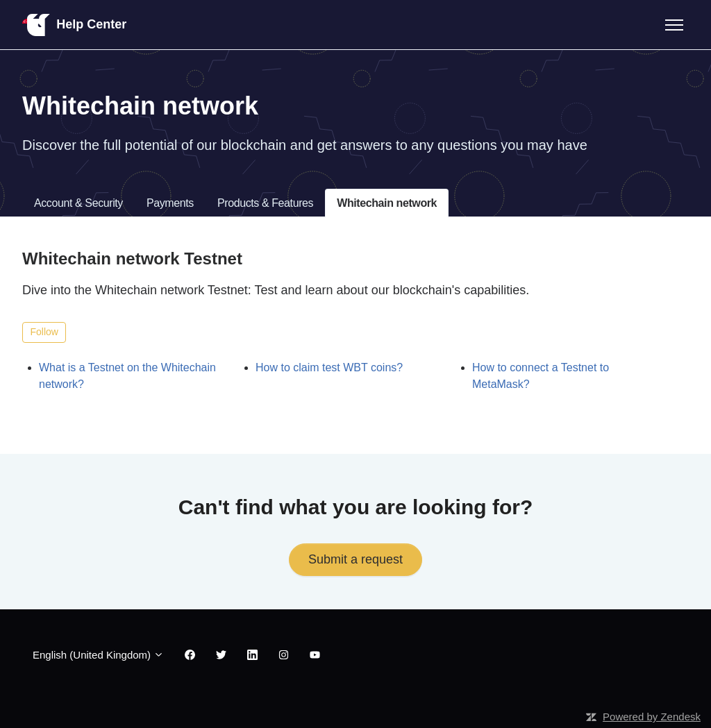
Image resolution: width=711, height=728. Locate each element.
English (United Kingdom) (98, 655)
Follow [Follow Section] (44, 332)
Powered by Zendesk (652, 717)
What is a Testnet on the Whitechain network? (127, 376)
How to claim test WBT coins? (329, 367)
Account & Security (78, 203)
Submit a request (355, 559)
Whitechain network (387, 203)
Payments (170, 203)
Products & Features (265, 203)
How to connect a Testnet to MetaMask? (541, 376)
